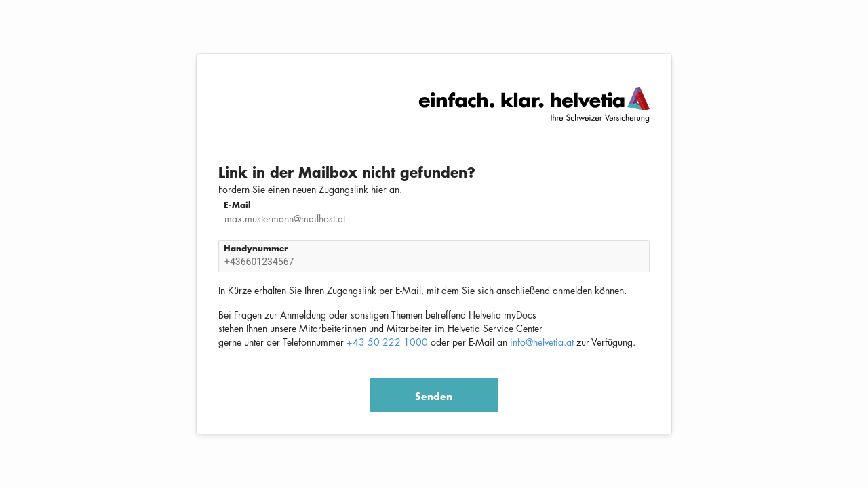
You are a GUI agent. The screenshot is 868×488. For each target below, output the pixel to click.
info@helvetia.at (542, 342)
